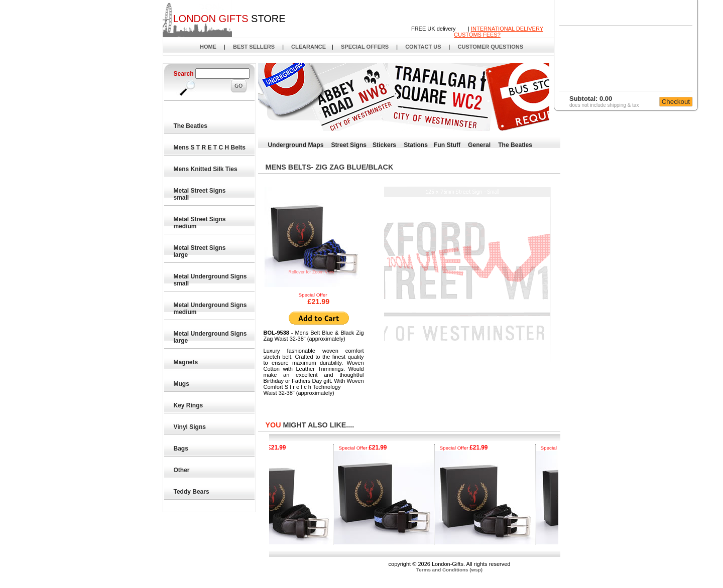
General (479, 145)
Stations (416, 145)
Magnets (186, 362)
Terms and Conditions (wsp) (449, 570)
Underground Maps (296, 145)
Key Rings (189, 405)
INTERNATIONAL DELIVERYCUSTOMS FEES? (499, 32)
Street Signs (349, 145)
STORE (229, 19)
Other (182, 470)
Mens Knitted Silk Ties (206, 169)
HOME (208, 47)
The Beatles (191, 126)
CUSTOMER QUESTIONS (490, 47)
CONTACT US (423, 47)
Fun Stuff (447, 145)
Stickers (384, 145)
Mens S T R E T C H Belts (210, 148)
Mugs (182, 384)
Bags (182, 449)
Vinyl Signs (190, 427)
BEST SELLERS (254, 47)
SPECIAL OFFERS (365, 47)
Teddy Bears (192, 492)
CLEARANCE (309, 47)
